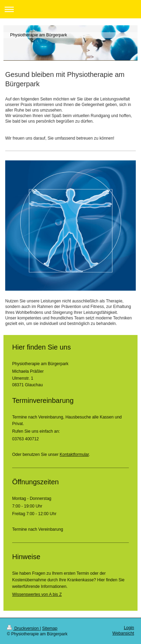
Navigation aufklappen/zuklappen (70, 9)
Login (129, 628)
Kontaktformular (74, 455)
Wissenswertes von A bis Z (37, 594)
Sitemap (50, 628)
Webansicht (123, 633)
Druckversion (23, 628)
